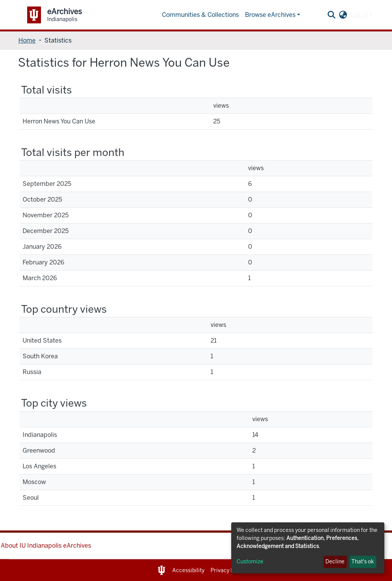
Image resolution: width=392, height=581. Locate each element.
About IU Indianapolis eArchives (46, 546)
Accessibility (188, 570)
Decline (335, 562)
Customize (250, 562)
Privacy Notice (229, 570)
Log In (359, 15)
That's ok (363, 562)
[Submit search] (332, 15)
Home (27, 40)
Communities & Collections (200, 15)
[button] (343, 15)
